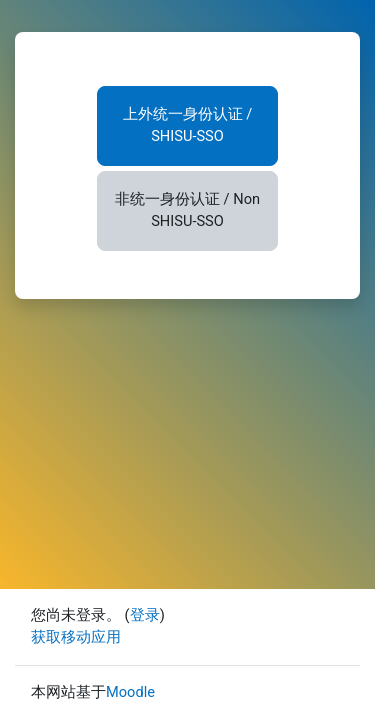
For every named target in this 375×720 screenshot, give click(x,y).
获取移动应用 (76, 637)
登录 (145, 615)
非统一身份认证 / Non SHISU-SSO (187, 210)
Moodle (130, 692)
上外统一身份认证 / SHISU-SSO (188, 125)
